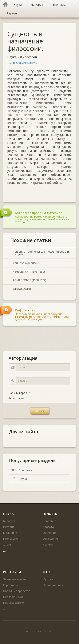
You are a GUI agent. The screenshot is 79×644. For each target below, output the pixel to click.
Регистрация (17, 398)
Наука (12, 57)
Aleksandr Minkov (25, 63)
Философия (29, 57)
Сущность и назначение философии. (25, 41)
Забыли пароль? (19, 393)
